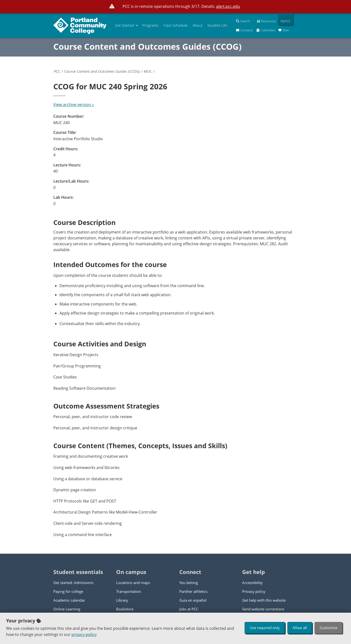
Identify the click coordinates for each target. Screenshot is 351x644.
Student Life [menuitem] (217, 25)
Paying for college (68, 591)
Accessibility (252, 583)
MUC (148, 71)
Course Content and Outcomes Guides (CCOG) (147, 47)
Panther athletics (193, 591)
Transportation (129, 591)
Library (122, 600)
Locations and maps (133, 583)
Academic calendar (69, 600)
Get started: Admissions (73, 583)
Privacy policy (254, 591)
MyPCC (284, 21)
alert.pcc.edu (228, 6)
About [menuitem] (198, 25)
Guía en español (193, 600)
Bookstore (125, 609)
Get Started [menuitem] (124, 25)
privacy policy (84, 634)
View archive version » (74, 105)
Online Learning (67, 609)
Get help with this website (264, 600)
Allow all (300, 628)
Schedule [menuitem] (175, 25)
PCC (57, 71)
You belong (189, 583)
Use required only (265, 628)
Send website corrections (263, 609)
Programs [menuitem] (150, 25)
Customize (328, 628)
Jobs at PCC (189, 609)
